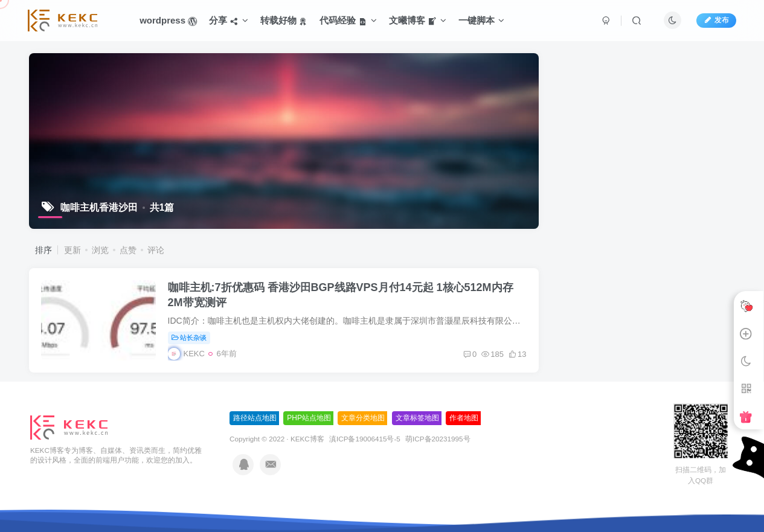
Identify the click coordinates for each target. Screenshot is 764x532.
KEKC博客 (307, 439)
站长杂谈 (189, 338)
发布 (716, 20)
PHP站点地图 (309, 418)
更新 (72, 250)
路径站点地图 (255, 418)
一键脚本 (481, 20)
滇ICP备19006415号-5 (365, 439)
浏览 (100, 250)
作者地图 (464, 418)
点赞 (128, 250)
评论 (156, 250)
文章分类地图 (363, 418)
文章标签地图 (417, 418)
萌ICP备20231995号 (438, 439)
